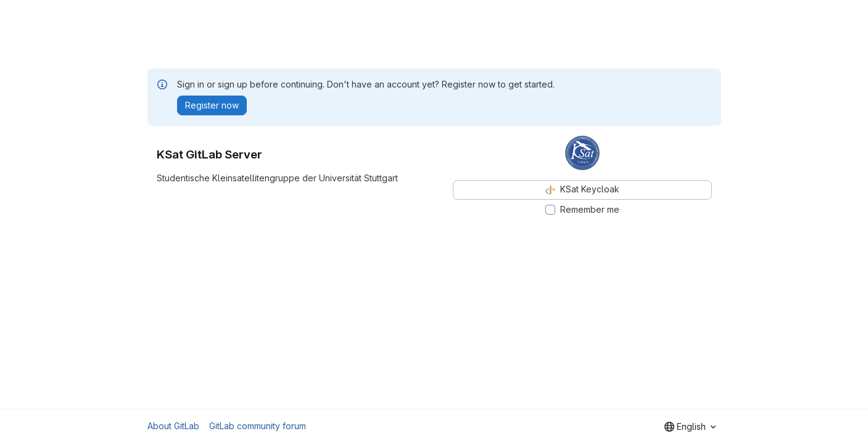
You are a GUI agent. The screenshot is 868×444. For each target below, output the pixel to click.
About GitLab (173, 426)
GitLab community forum (258, 426)
